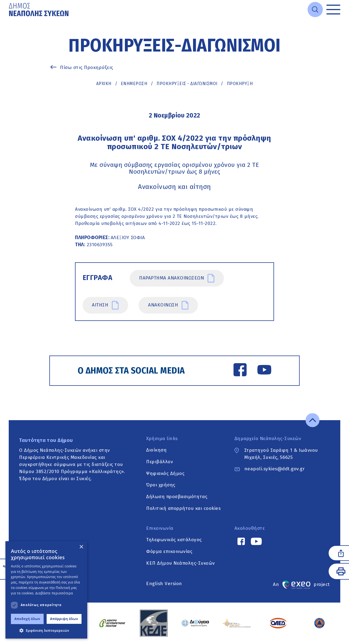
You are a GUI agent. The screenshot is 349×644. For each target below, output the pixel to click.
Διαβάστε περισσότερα (54, 593)
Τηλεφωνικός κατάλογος (174, 540)
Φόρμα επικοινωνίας (169, 552)
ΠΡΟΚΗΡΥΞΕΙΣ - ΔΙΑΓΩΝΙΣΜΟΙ (187, 84)
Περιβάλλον (160, 462)
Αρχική (104, 84)
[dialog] (46, 590)
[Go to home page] (39, 10)
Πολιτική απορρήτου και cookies (183, 509)
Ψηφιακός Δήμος (165, 474)
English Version (164, 584)
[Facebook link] (240, 371)
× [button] (81, 547)
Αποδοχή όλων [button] (27, 619)
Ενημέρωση (134, 84)
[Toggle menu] (333, 10)
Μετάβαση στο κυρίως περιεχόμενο (9, 19)
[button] (46, 630)
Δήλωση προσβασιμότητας (177, 497)
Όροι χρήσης (161, 485)
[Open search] (315, 10)
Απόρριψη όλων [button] (64, 619)
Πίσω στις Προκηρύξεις (87, 67)
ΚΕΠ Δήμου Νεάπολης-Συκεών (180, 564)
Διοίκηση (156, 451)
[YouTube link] (264, 371)
